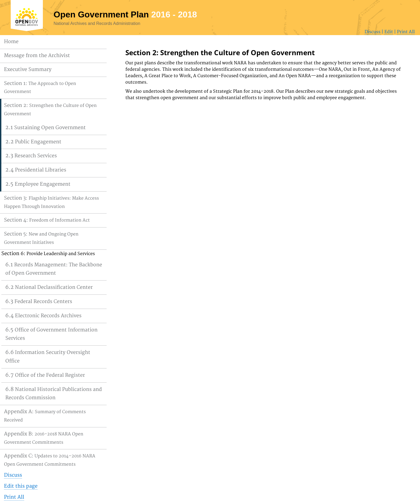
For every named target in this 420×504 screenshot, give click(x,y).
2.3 (31, 156)
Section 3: (51, 202)
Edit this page (21, 486)
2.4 (36, 170)
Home (11, 42)
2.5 (38, 184)
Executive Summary (28, 70)
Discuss (372, 32)
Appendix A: (45, 416)
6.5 (51, 334)
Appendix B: (44, 438)
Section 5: (41, 238)
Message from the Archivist (37, 56)
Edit (389, 32)
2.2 (33, 142)
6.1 (54, 269)
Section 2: (50, 109)
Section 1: (40, 87)
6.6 (48, 356)
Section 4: (47, 220)
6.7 (45, 375)
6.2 (49, 287)
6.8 (54, 393)
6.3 (39, 301)
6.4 (43, 316)
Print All (406, 32)
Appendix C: (50, 460)
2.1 (46, 127)
